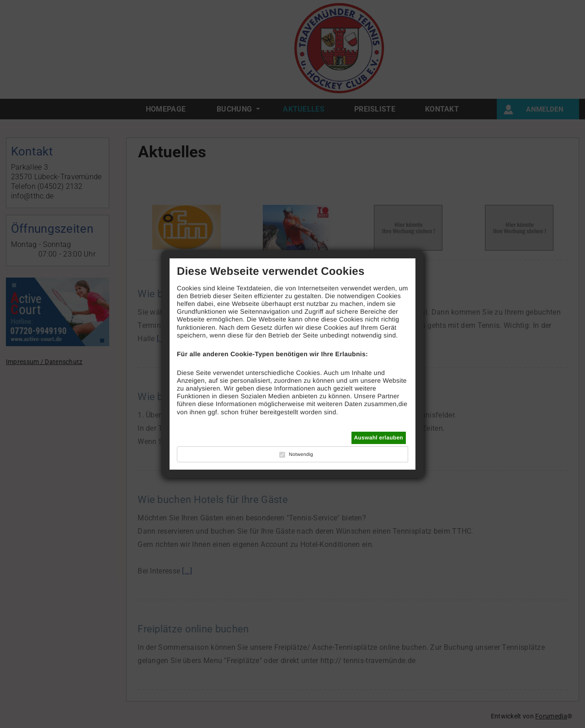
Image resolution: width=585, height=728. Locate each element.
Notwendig (301, 455)
